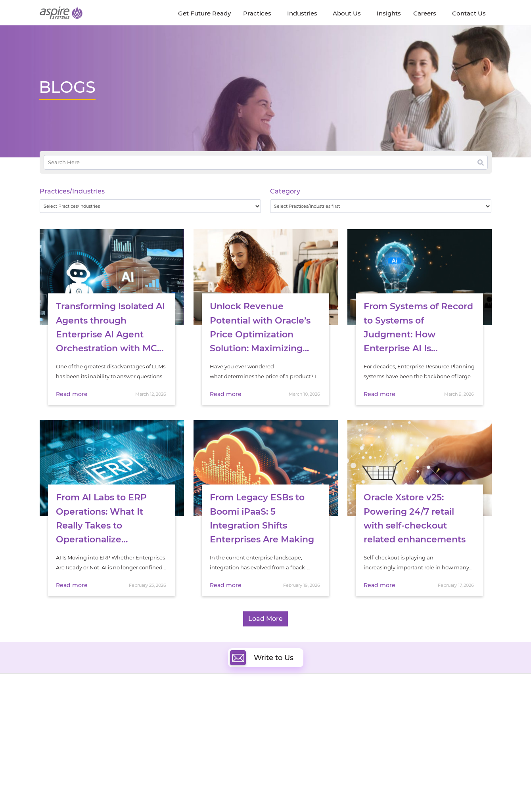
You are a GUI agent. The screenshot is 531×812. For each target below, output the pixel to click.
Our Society (55, 738)
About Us (52, 710)
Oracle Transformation (306, 754)
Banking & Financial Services (424, 719)
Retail (395, 739)
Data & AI (191, 727)
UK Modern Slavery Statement (216, 791)
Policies (113, 738)
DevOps (287, 718)
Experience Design (300, 745)
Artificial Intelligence (206, 736)
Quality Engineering (204, 718)
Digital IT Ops (196, 754)
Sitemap (347, 791)
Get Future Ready (126, 719)
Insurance (400, 729)
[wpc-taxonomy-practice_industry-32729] (150, 206)
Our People (118, 729)
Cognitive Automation (208, 745)
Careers (50, 719)
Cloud (284, 709)
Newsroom (54, 729)
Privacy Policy (314, 791)
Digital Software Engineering (216, 709)
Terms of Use (275, 791)
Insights (114, 710)
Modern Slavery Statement (139, 791)
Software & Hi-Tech (412, 709)
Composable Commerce (308, 736)
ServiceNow (194, 763)
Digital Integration (300, 727)
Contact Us (388, 791)
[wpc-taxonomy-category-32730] (381, 206)
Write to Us (262, 658)
